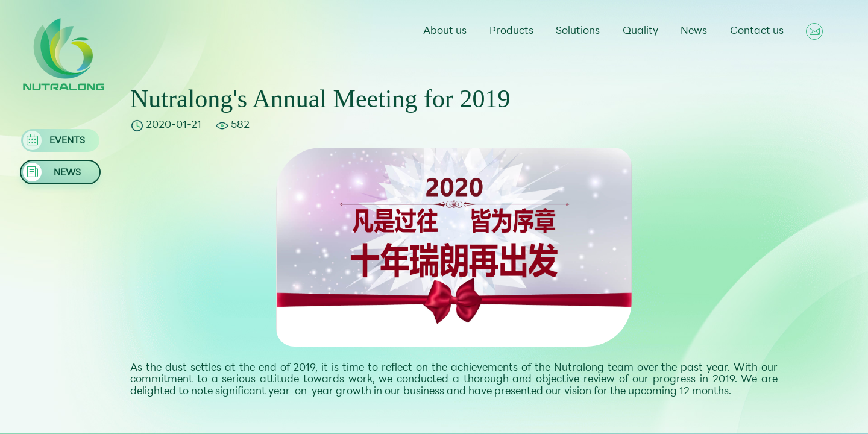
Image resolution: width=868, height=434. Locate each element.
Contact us (757, 31)
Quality (640, 31)
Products (511, 31)
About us (445, 31)
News (694, 31)
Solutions (578, 31)
